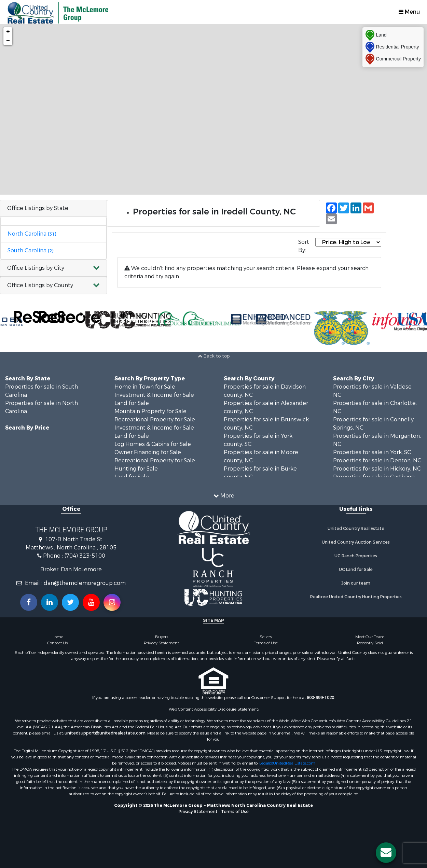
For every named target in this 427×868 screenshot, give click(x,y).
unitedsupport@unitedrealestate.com (105, 733)
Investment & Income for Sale (154, 395)
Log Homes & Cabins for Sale (153, 444)
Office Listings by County (40, 285)
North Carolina (32, 234)
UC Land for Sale (356, 570)
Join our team (356, 583)
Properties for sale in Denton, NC (377, 460)
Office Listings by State (38, 208)
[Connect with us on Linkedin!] (50, 602)
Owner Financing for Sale (148, 452)
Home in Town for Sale (145, 387)
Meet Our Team (370, 637)
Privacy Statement (161, 643)
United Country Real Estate (356, 529)
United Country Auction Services (356, 542)
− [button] (8, 41)
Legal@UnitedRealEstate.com (287, 763)
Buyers (162, 637)
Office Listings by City (36, 268)
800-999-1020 (320, 698)
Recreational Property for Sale (155, 419)
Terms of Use (266, 643)
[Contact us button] (386, 853)
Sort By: (304, 246)
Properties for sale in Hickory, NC (377, 469)
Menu (409, 12)
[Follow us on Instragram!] (112, 602)
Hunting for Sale (136, 469)
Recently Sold (370, 643)
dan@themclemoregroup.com (85, 583)
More (224, 496)
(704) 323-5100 (85, 556)
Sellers (266, 637)
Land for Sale (132, 403)
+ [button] (8, 32)
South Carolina (30, 250)
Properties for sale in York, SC (372, 452)
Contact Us (57, 643)
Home (57, 637)
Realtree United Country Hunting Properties (356, 597)
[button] (53, 268)
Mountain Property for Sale (150, 411)
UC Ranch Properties (356, 556)
